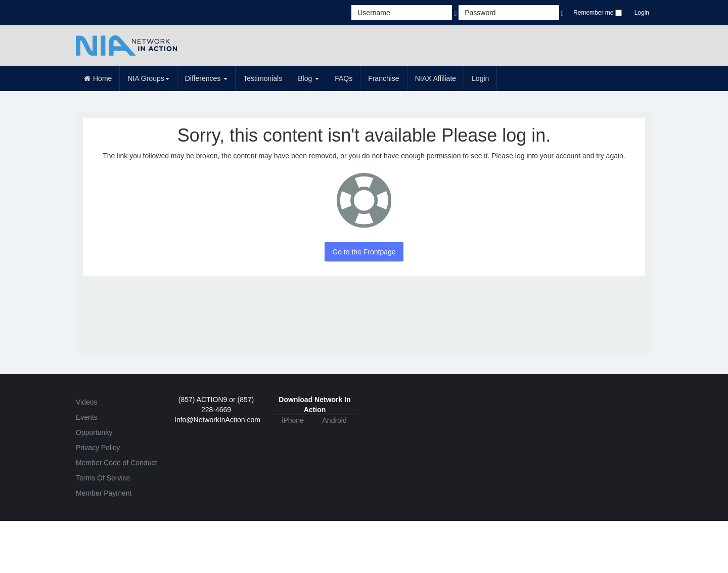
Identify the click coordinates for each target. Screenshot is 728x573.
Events (87, 417)
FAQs (344, 78)
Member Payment (104, 493)
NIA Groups (148, 78)
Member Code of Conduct (116, 463)
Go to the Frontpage (364, 252)
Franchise (383, 78)
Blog (308, 78)
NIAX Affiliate (436, 78)
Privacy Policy (98, 448)
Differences (206, 78)
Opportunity (94, 432)
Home (98, 78)
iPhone (293, 420)
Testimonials (263, 78)
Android (335, 420)
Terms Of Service (103, 478)
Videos (87, 402)
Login (642, 13)
